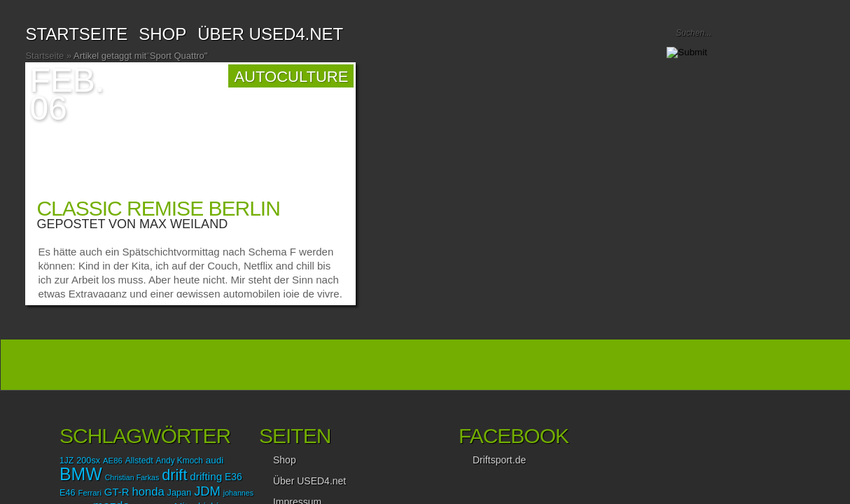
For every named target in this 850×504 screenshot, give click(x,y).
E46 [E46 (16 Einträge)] (68, 492)
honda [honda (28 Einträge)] (148, 492)
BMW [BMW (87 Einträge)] (81, 474)
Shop (285, 460)
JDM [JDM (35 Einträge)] (207, 491)
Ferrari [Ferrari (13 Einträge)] (90, 493)
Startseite (76, 34)
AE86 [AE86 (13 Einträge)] (113, 461)
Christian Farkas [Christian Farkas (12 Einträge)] (132, 477)
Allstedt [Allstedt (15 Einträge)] (139, 461)
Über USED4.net (270, 34)
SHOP (162, 34)
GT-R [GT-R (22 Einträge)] (117, 492)
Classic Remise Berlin (158, 208)
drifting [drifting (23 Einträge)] (206, 476)
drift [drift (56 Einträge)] (174, 475)
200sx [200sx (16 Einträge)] (88, 460)
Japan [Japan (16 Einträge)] (180, 492)
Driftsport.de (499, 460)
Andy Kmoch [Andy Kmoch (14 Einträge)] (180, 461)
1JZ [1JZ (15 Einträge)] (67, 461)
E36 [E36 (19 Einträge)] (234, 477)
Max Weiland (183, 224)
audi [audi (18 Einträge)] (215, 460)
